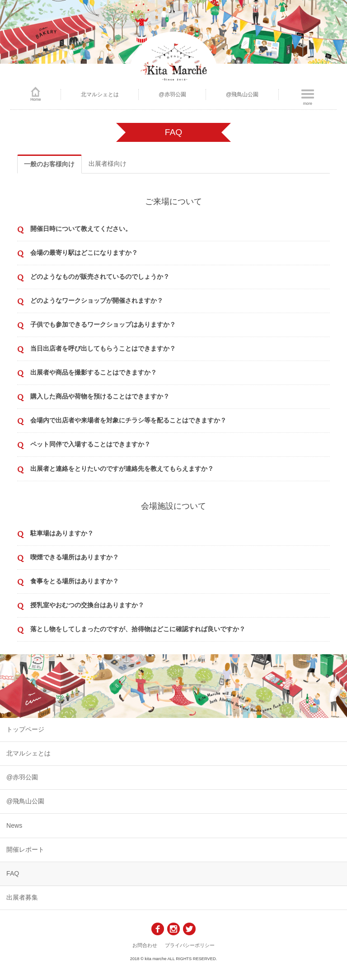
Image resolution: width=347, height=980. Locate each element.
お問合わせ (145, 945)
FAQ (13, 873)
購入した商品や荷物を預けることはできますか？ (100, 396)
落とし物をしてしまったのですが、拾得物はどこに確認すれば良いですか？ (138, 629)
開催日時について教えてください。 (81, 229)
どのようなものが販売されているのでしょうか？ (100, 277)
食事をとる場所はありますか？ (75, 581)
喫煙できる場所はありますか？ (75, 557)
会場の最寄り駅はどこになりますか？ (84, 253)
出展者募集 (22, 897)
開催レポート (25, 849)
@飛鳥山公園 (242, 94)
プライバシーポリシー (190, 945)
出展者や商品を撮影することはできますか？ (94, 372)
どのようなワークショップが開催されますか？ (97, 300)
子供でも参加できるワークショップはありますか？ (103, 324)
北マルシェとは (100, 94)
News (14, 825)
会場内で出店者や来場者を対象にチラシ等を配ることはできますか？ (128, 420)
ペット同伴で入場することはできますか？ (90, 444)
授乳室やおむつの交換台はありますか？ (87, 605)
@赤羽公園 (172, 94)
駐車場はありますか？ (62, 533)
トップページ (25, 729)
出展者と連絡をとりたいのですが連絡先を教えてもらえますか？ (122, 469)
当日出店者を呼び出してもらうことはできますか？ (103, 348)
